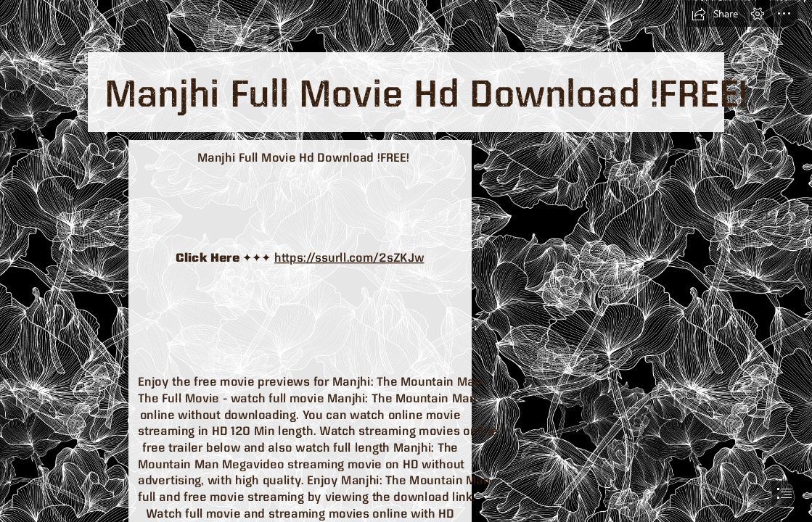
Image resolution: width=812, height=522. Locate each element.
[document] (406, 261)
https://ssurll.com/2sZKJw (349, 257)
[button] (715, 14)
